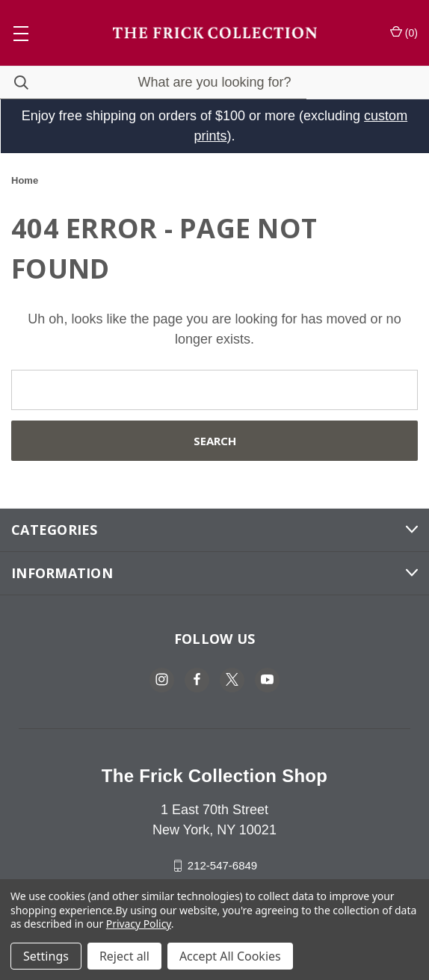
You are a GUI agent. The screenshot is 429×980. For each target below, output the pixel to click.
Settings (46, 956)
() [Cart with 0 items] (404, 32)
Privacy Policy (139, 924)
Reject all (124, 956)
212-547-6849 (222, 865)
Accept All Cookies (230, 956)
